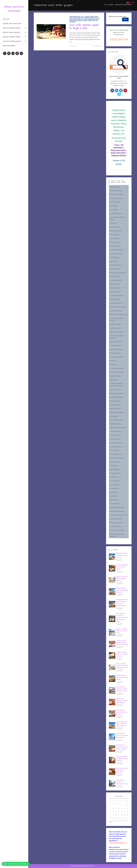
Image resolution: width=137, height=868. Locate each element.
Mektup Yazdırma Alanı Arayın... (118, 16)
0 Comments (119, 560)
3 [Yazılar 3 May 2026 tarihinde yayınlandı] (127, 805)
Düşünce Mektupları (92, 18)
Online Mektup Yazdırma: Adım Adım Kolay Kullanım (122, 735)
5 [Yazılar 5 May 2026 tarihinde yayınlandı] (113, 808)
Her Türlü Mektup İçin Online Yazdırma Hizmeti (122, 567)
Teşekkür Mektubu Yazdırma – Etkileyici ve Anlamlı (122, 654)
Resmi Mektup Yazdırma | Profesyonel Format (122, 782)
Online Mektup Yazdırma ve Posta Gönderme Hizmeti (122, 689)
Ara (125, 19)
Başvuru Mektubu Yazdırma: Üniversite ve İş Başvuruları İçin (122, 666)
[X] (5, 53)
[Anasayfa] (105, 5)
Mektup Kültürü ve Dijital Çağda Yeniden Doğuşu (122, 677)
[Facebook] (9, 53)
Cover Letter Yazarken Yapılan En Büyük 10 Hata (84, 27)
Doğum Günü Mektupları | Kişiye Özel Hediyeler (121, 701)
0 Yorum (74, 46)
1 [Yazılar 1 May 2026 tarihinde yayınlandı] (122, 805)
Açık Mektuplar (75, 17)
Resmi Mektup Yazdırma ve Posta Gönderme (122, 712)
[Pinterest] (125, 90)
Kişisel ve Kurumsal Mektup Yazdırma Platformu (122, 579)
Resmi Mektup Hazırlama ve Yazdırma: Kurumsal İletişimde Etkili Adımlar (122, 617)
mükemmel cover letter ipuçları (123, 5)
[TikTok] (21, 53)
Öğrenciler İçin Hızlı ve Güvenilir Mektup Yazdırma (122, 555)
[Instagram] (13, 53)
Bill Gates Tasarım (85, 866)
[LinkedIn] (121, 90)
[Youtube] (17, 53)
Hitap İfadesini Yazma (91, 19)
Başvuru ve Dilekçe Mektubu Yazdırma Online (122, 631)
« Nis (110, 822)
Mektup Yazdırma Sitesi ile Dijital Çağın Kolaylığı (122, 590)
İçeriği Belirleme (75, 21)
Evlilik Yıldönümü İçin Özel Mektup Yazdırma (122, 770)
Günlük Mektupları (76, 19)
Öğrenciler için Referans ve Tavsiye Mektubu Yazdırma (122, 747)
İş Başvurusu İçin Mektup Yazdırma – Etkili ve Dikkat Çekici (122, 642)
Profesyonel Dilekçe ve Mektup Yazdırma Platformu (122, 759)
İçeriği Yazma (87, 21)
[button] (16, 864)
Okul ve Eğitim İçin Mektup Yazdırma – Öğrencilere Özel (122, 724)
